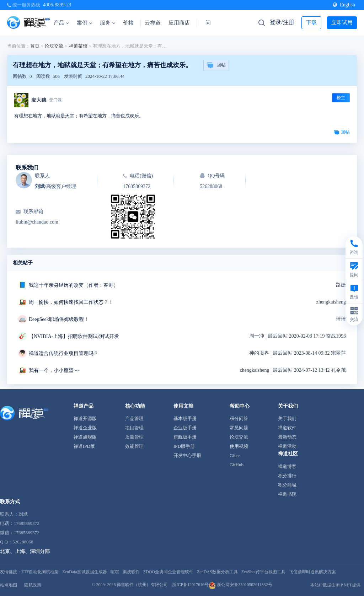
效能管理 (134, 446)
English (344, 5)
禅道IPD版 (84, 446)
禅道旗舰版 (85, 437)
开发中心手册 (187, 455)
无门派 (55, 100)
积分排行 (287, 476)
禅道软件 (287, 428)
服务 (108, 23)
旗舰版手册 (185, 437)
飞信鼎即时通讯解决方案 (312, 572)
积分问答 (239, 418)
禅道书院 (287, 494)
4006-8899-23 (57, 5)
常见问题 (239, 428)
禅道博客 (287, 466)
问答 (211, 23)
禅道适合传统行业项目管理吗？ (64, 353)
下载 (311, 22)
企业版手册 (185, 428)
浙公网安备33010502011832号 (240, 585)
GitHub (237, 465)
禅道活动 (287, 446)
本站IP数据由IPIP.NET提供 (335, 585)
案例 (84, 23)
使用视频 (239, 446)
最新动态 (287, 437)
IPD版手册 (184, 446)
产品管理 (134, 418)
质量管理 (134, 437)
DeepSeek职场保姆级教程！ (59, 319)
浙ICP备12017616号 (190, 585)
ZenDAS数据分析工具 (217, 572)
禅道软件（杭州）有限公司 (142, 585)
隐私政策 (33, 585)
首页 (35, 46)
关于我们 (287, 418)
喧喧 (115, 572)
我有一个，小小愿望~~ (54, 371)
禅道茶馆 (78, 46)
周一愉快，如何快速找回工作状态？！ (71, 302)
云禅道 (153, 23)
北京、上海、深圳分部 (25, 551)
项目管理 (134, 428)
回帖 (216, 65)
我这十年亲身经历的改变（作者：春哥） (74, 285)
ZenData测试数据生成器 (84, 572)
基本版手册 (185, 418)
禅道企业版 (85, 428)
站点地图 (9, 585)
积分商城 (287, 485)
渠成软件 (131, 572)
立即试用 (342, 22)
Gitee (235, 455)
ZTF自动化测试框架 (40, 572)
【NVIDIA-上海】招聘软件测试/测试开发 (74, 336)
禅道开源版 (85, 418)
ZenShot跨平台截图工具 (264, 572)
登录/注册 (282, 22)
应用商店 (179, 23)
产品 (61, 23)
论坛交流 (54, 46)
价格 (128, 23)
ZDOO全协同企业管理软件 (168, 572)
